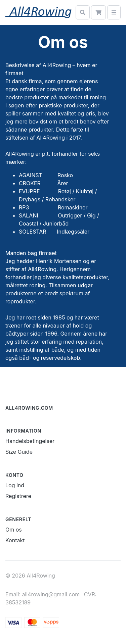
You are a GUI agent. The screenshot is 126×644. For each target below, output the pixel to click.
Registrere (18, 496)
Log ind (15, 485)
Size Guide (19, 452)
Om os (14, 530)
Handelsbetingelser (30, 441)
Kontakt (15, 540)
